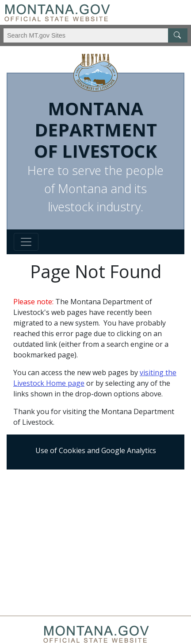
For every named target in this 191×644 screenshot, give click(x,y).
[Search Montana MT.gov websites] (95, 35)
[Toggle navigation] (26, 242)
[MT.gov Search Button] (178, 35)
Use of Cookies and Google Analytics (96, 450)
